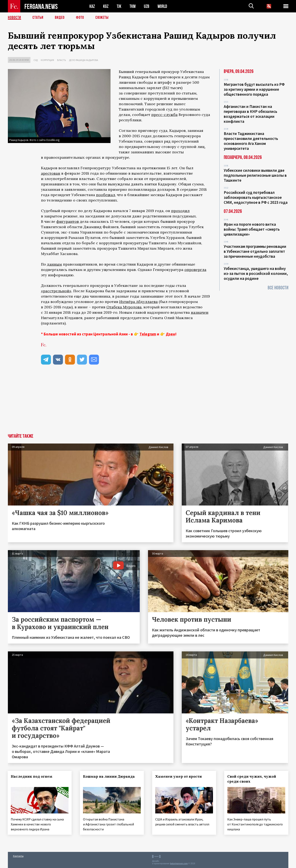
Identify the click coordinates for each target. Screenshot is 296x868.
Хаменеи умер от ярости (179, 776)
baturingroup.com (179, 864)
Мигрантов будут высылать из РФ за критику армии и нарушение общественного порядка (254, 89)
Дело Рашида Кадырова (84, 60)
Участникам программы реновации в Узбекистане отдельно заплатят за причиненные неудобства (255, 251)
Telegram (148, 334)
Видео (60, 18)
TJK (119, 6)
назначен (200, 312)
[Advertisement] (148, 403)
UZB (147, 6)
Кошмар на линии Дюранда (109, 776)
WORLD (162, 6)
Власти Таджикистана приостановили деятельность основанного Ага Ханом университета (251, 141)
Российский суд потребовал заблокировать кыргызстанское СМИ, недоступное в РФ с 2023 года (256, 197)
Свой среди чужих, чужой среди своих (252, 779)
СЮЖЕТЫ (102, 18)
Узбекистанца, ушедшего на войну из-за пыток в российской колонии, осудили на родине (256, 273)
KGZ (106, 6)
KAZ (92, 6)
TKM (133, 6)
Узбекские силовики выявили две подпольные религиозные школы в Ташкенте (255, 175)
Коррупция (47, 60)
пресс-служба (164, 115)
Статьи (38, 18)
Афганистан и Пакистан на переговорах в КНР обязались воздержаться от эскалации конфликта (250, 114)
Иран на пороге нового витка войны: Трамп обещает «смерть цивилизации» (252, 229)
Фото (80, 18)
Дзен (170, 334)
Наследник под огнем (32, 776)
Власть (61, 60)
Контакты (18, 856)
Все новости (278, 288)
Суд (36, 60)
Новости (14, 18)
